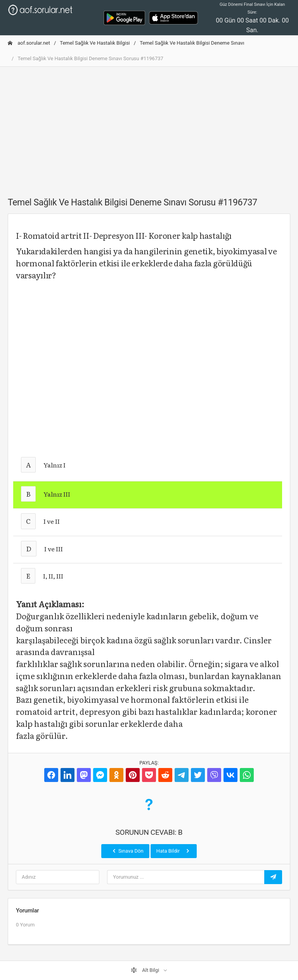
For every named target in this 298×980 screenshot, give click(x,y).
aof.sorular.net (29, 43)
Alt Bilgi (146, 970)
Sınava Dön (127, 851)
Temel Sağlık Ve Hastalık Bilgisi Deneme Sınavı (192, 43)
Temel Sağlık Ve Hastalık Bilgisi (95, 43)
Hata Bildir (174, 851)
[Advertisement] (149, 127)
